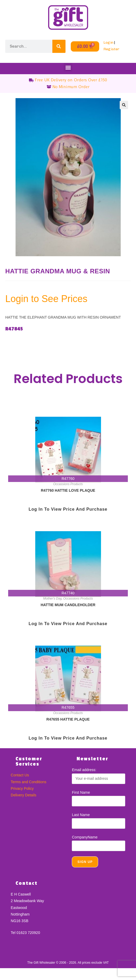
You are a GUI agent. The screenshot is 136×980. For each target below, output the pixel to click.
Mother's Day (52, 599)
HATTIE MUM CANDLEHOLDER (68, 605)
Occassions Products (68, 484)
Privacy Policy (22, 788)
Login (108, 42)
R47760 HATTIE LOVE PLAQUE (68, 490)
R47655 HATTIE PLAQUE (68, 719)
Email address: (84, 770)
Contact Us (20, 775)
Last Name (81, 815)
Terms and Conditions (29, 782)
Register (111, 49)
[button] (68, 67)
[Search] (59, 46)
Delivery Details (24, 795)
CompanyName (85, 837)
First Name (81, 792)
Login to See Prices (46, 299)
